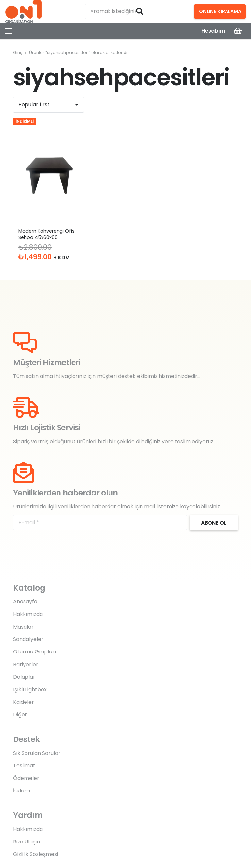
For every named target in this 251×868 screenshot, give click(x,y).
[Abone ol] (214, 523)
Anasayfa (25, 602)
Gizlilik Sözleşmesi (35, 854)
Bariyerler (26, 664)
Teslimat (24, 765)
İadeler (22, 791)
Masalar (23, 627)
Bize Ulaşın (26, 842)
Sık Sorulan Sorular (37, 753)
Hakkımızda (28, 614)
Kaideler (24, 702)
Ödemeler (26, 778)
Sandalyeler (28, 639)
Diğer (20, 714)
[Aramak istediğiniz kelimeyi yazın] (118, 11)
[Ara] (140, 11)
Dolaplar (24, 677)
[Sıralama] (49, 105)
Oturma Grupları (34, 652)
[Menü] (8, 31)
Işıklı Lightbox (30, 690)
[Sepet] (238, 31)
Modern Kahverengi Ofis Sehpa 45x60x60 (46, 234)
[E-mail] (100, 523)
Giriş (18, 52)
